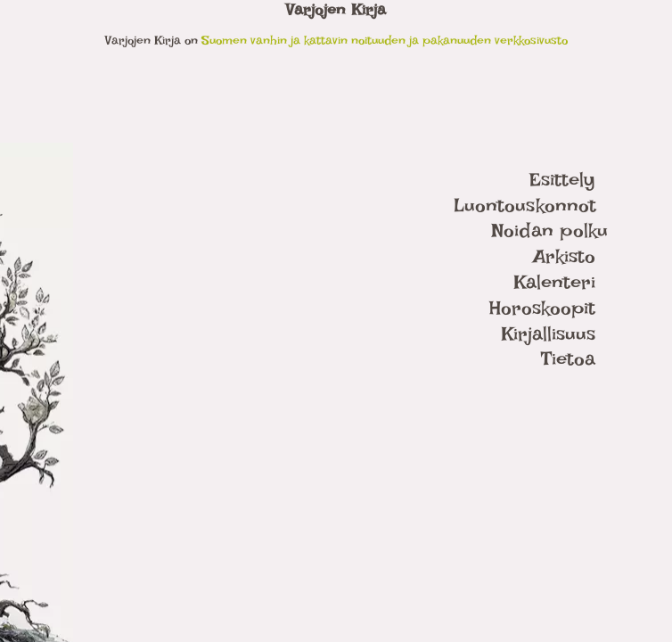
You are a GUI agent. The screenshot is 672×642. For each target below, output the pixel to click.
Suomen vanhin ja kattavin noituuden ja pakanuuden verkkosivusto (385, 40)
